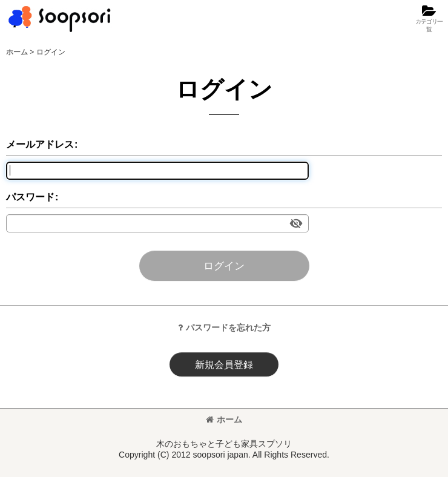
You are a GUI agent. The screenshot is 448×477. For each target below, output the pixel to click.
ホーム (224, 419)
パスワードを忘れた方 (224, 327)
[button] (429, 19)
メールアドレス (40, 144)
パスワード (30, 197)
